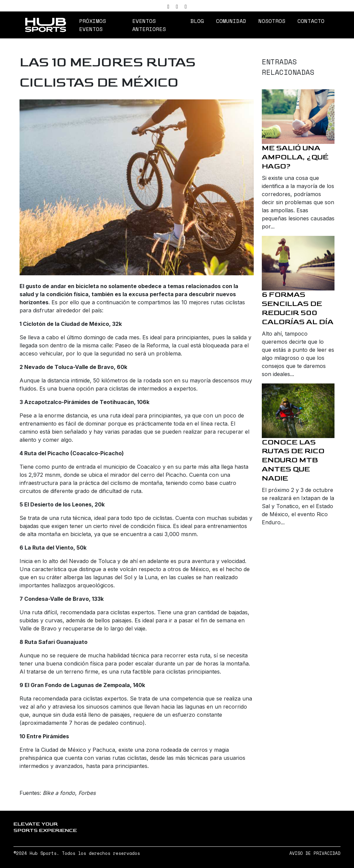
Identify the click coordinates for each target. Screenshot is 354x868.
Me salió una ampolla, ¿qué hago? (295, 157)
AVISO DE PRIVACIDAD (315, 853)
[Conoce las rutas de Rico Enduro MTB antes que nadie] (298, 411)
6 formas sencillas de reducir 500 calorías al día (298, 308)
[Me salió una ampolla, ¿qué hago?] (298, 117)
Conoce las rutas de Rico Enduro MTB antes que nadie (293, 460)
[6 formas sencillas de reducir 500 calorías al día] (298, 263)
